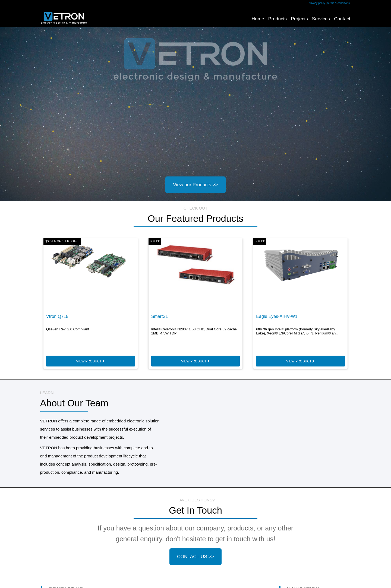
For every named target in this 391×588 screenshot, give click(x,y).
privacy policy (317, 3)
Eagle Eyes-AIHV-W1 (277, 316)
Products (278, 19)
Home (258, 19)
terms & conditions (339, 3)
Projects (299, 19)
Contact (342, 19)
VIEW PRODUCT (91, 361)
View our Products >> (195, 185)
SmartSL (160, 316)
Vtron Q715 (57, 316)
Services (321, 19)
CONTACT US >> (195, 557)
